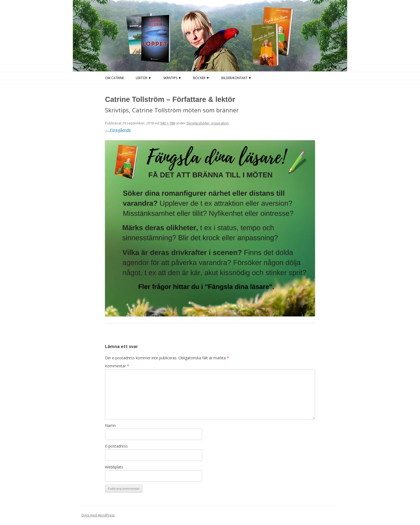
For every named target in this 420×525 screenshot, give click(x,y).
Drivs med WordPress (98, 515)
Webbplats (114, 467)
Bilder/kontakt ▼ (236, 78)
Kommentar (117, 366)
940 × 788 (168, 123)
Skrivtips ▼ (172, 78)
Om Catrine (115, 78)
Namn (110, 425)
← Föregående (118, 130)
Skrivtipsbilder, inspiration (208, 123)
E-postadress (116, 446)
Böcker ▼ (201, 78)
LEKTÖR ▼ (144, 78)
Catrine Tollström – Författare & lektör (170, 99)
